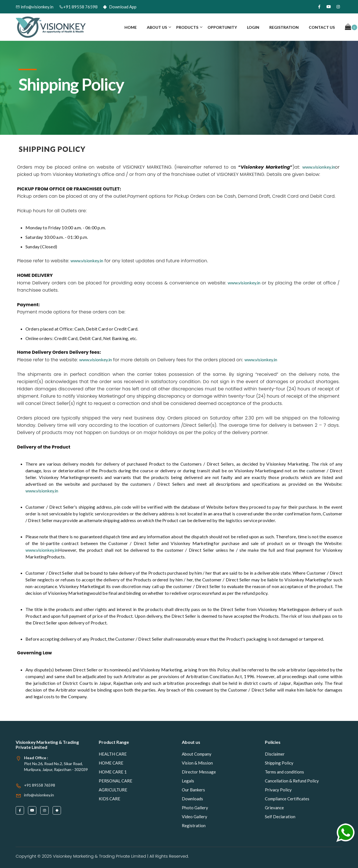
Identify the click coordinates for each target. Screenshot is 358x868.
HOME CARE (111, 763)
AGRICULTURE (113, 790)
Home (131, 27)
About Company (197, 754)
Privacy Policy (278, 790)
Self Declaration (280, 817)
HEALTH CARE (113, 754)
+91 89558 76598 (78, 7)
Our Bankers (193, 790)
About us (157, 27)
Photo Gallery (195, 808)
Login (253, 27)
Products (187, 27)
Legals (188, 781)
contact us (322, 27)
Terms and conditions (284, 772)
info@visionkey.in (35, 7)
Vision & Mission (197, 763)
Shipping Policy (279, 763)
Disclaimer (275, 754)
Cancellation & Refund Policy (292, 781)
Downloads (192, 799)
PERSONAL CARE (116, 781)
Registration (284, 27)
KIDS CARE (109, 799)
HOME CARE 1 (113, 772)
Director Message (199, 772)
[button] (351, 27)
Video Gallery (195, 817)
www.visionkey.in (319, 167)
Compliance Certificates (287, 799)
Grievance (274, 808)
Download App (120, 7)
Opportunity (222, 27)
